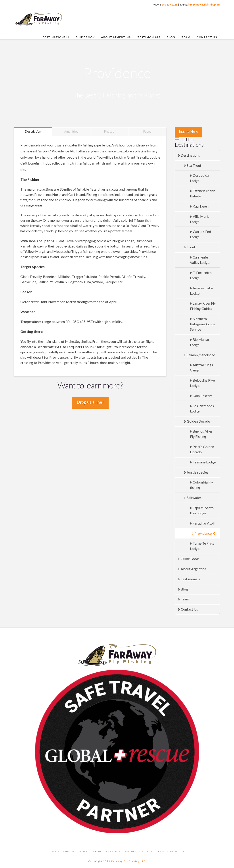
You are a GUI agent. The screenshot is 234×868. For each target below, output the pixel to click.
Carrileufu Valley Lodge (200, 260)
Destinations (189, 155)
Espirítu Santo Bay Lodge (202, 510)
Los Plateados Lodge (202, 408)
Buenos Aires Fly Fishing (201, 434)
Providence (203, 533)
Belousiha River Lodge (203, 383)
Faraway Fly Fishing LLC (128, 861)
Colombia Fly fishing (202, 485)
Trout (190, 247)
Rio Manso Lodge (200, 342)
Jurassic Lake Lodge (201, 291)
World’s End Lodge (201, 234)
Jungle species (196, 472)
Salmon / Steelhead (199, 355)
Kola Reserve (201, 396)
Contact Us (188, 609)
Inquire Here (188, 131)
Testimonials (189, 579)
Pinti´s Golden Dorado (202, 449)
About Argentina (192, 569)
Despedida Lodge (200, 178)
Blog (183, 589)
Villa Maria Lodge (200, 219)
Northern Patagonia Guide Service (203, 324)
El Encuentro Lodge (201, 275)
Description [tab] (33, 131)
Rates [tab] (147, 131)
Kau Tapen (199, 206)
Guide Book (188, 559)
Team (183, 599)
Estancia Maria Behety (203, 193)
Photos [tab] (109, 131)
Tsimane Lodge (203, 462)
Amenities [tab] (71, 131)
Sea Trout (193, 165)
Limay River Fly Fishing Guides (203, 306)
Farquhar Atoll (202, 523)
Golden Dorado (197, 421)
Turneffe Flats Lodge (202, 546)
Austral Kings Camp (202, 367)
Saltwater (193, 498)
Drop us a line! (90, 402)
